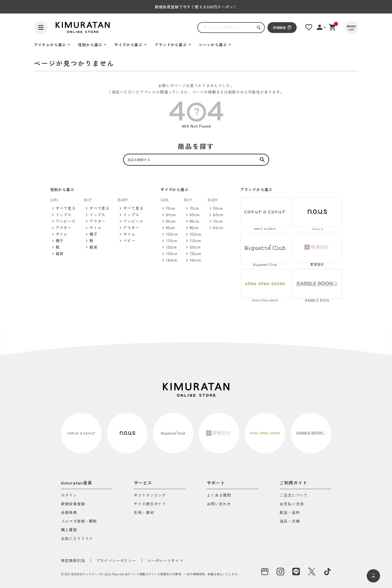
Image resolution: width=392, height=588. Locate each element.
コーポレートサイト (165, 560)
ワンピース (66, 221)
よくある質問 (219, 495)
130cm (172, 253)
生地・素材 (144, 513)
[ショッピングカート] (333, 27)
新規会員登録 (73, 504)
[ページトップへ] (373, 576)
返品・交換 (290, 521)
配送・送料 (290, 513)
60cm (218, 215)
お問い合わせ (219, 504)
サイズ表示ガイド (150, 504)
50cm (218, 208)
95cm (170, 228)
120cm (171, 247)
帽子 (60, 240)
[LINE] (296, 572)
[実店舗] (265, 572)
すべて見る (66, 208)
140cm (172, 260)
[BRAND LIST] (351, 28)
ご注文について (294, 495)
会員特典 (69, 513)
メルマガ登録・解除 (79, 521)
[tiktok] (327, 572)
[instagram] (280, 572)
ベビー (129, 240)
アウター (64, 228)
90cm (171, 221)
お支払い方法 (292, 504)
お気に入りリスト (77, 539)
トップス (64, 215)
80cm (171, 215)
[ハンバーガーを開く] (41, 28)
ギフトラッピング (150, 495)
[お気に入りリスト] (309, 27)
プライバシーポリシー (116, 560)
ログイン (69, 495)
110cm (172, 240)
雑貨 (60, 253)
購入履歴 (69, 530)
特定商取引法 (73, 560)
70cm (171, 208)
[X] (312, 572)
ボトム (62, 234)
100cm (172, 234)
